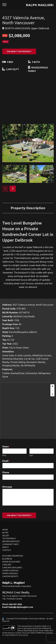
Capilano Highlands (12, 568)
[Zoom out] (52, 390)
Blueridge (7, 559)
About (6, 547)
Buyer (5, 533)
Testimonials (9, 538)
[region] (28, 411)
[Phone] (28, 477)
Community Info (10, 544)
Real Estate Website (37, 619)
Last (31, 455)
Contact (7, 550)
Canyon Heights (10, 576)
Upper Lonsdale (10, 573)
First (4, 455)
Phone (6, 472)
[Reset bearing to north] (52, 394)
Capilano (7, 565)
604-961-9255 (16, 604)
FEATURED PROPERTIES (13, 556)
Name (6, 447)
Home (5, 530)
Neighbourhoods (11, 541)
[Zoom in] (52, 386)
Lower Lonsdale (10, 570)
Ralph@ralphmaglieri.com (21, 607)
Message (7, 487)
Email (6, 461)
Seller (5, 536)
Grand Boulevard (11, 562)
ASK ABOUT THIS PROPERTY (19, 51)
